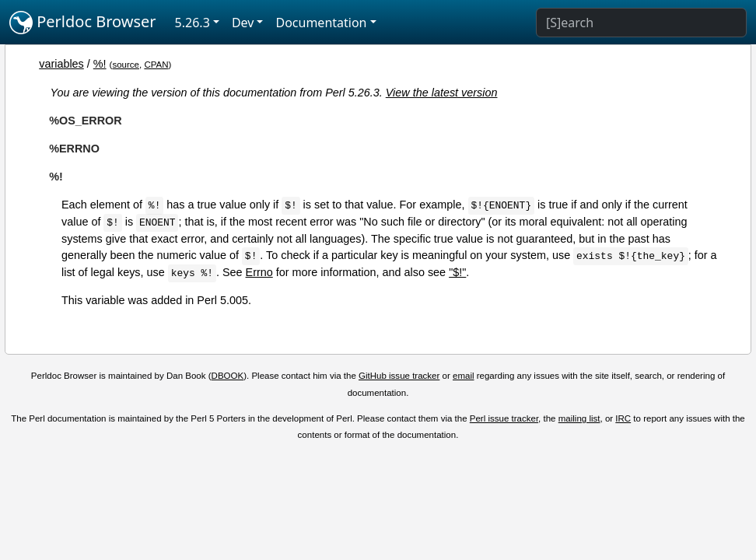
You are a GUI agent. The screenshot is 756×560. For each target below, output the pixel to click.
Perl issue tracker (504, 418)
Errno (259, 272)
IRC (623, 418)
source (126, 65)
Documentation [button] (321, 23)
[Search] (641, 23)
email (464, 376)
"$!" (457, 272)
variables (61, 64)
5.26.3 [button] (192, 23)
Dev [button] (243, 23)
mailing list (579, 418)
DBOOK (228, 376)
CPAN (156, 65)
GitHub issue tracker (399, 376)
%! (100, 64)
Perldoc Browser (83, 23)
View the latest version (442, 93)
